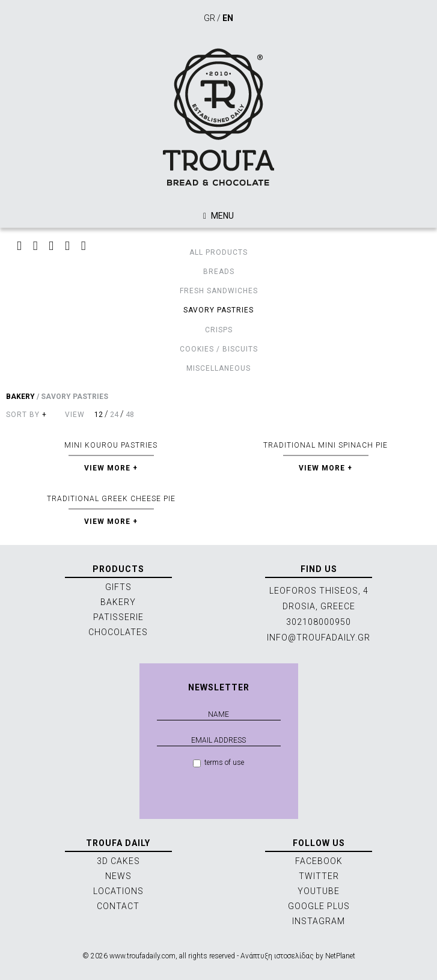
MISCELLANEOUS (218, 368)
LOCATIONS (118, 891)
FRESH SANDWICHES (219, 291)
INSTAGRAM (319, 921)
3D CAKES (118, 861)
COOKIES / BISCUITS (219, 349)
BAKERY (20, 397)
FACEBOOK (319, 861)
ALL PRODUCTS (218, 252)
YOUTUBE (319, 891)
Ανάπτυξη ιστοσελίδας (277, 956)
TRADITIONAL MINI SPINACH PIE (325, 445)
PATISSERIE (118, 617)
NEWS (118, 876)
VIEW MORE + (111, 468)
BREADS (219, 272)
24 (114, 415)
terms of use (218, 763)
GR (209, 18)
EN (228, 18)
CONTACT (118, 906)
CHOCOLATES (118, 632)
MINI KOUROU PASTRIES (111, 445)
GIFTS (118, 587)
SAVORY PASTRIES (218, 310)
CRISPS (219, 330)
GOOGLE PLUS (319, 906)
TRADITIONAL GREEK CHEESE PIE (111, 499)
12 (99, 415)
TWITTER (319, 876)
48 (130, 415)
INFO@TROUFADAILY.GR (319, 638)
